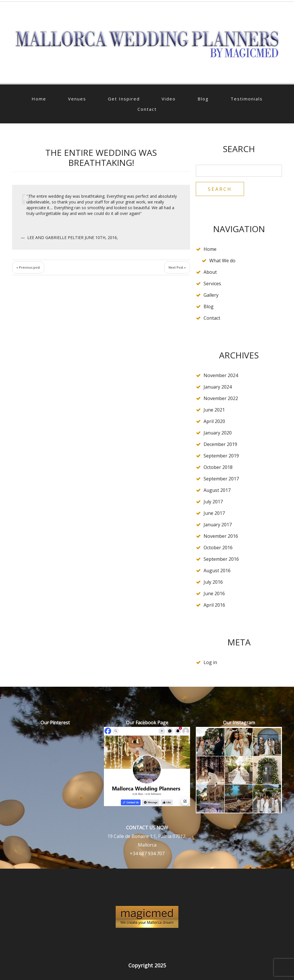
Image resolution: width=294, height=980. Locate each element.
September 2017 (221, 479)
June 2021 (214, 410)
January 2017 (218, 525)
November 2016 (221, 536)
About (210, 272)
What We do (222, 261)
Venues (77, 99)
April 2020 (214, 421)
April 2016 (214, 605)
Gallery (211, 295)
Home (39, 99)
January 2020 (218, 433)
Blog (203, 99)
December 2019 (220, 444)
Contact (147, 109)
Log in (210, 662)
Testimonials (247, 99)
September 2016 (221, 559)
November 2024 (221, 375)
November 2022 (221, 398)
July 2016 (213, 582)
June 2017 (214, 513)
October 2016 (218, 548)
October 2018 (218, 467)
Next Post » (177, 267)
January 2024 (218, 387)
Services (212, 284)
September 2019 (221, 456)
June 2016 (214, 593)
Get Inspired (124, 99)
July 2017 (213, 502)
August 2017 (217, 490)
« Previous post (28, 267)
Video (169, 99)
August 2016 (217, 570)
